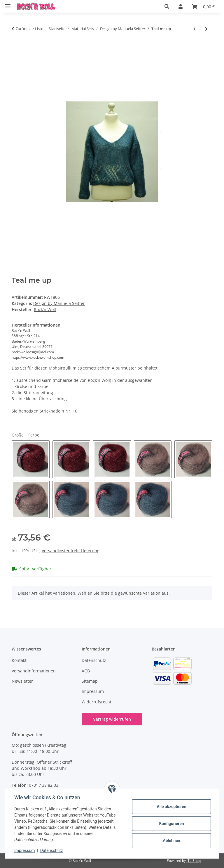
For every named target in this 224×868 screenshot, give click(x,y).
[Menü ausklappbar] (8, 4)
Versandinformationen (34, 671)
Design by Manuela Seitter (59, 303)
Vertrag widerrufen (112, 719)
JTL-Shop (194, 861)
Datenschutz (52, 850)
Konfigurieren (171, 824)
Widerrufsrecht (97, 702)
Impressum (24, 850)
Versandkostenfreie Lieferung (71, 551)
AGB (86, 671)
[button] (167, 6)
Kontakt (19, 660)
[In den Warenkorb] (16, 48)
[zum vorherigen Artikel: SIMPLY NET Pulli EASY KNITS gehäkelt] (194, 29)
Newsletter (22, 681)
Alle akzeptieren (171, 807)
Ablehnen (171, 841)
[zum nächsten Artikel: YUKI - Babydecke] (206, 29)
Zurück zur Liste (29, 29)
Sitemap (90, 681)
